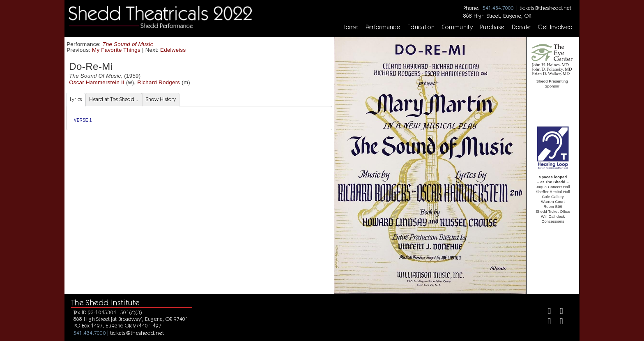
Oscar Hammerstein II (97, 82)
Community (457, 27)
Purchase (492, 27)
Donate (521, 27)
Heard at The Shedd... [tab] (114, 99)
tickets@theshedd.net (545, 8)
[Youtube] (558, 322)
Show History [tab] (161, 99)
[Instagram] (546, 322)
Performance (383, 27)
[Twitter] (558, 312)
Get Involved (555, 27)
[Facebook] (546, 312)
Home (350, 27)
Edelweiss (173, 50)
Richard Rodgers (159, 82)
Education (421, 27)
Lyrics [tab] (76, 99)
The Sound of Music (128, 44)
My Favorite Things (116, 50)
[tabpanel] (199, 118)
